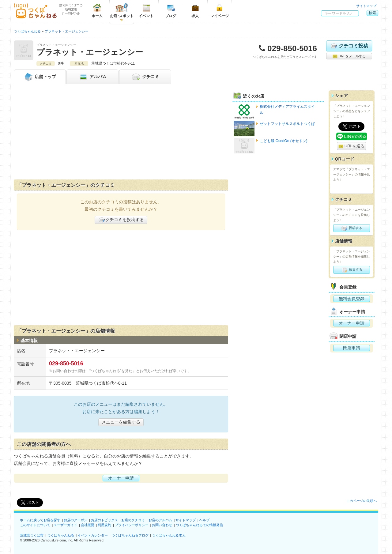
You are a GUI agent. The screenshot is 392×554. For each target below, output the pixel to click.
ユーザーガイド (65, 525)
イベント (146, 11)
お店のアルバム (160, 520)
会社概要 (88, 525)
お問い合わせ (162, 525)
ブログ (171, 11)
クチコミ (145, 77)
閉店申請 (352, 348)
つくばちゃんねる (61, 535)
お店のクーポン (75, 520)
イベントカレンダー (93, 535)
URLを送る (351, 146)
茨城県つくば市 (32, 535)
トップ (40, 77)
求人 (195, 11)
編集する (351, 270)
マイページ (220, 11)
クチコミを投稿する (121, 220)
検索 (372, 13)
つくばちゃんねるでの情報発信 (199, 525)
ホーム (97, 11)
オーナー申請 (121, 478)
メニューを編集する (121, 422)
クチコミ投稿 (349, 46)
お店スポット (122, 11)
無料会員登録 (352, 299)
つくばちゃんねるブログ (130, 535)
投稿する (351, 228)
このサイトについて (35, 525)
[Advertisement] (121, 133)
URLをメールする (349, 56)
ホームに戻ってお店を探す (40, 520)
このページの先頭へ (362, 501)
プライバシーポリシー (132, 525)
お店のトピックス (104, 520)
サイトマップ (366, 6)
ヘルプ (204, 520)
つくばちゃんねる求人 (169, 535)
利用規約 (104, 525)
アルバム (92, 77)
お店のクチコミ (133, 520)
